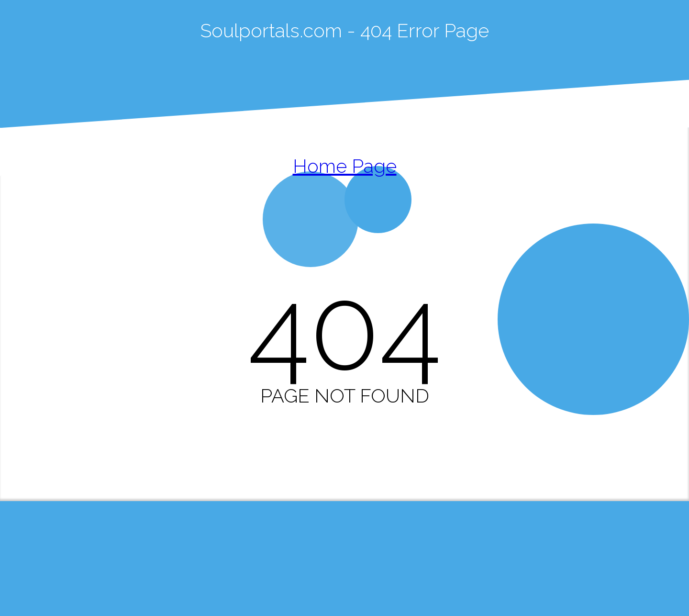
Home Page (345, 166)
